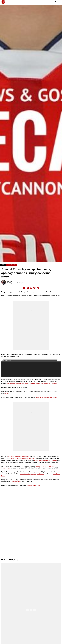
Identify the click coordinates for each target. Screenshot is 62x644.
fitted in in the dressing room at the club (45, 460)
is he (7, 393)
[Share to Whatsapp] (31, 288)
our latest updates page (34, 486)
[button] (56, 2)
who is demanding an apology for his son (32, 474)
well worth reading (16, 482)
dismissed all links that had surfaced (19, 456)
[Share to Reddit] (34, 288)
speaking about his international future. (47, 397)
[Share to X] (28, 288)
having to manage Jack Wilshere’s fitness (22, 458)
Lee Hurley (10, 281)
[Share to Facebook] (24, 288)
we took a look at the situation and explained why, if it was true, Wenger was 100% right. (32, 384)
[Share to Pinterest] (38, 288)
